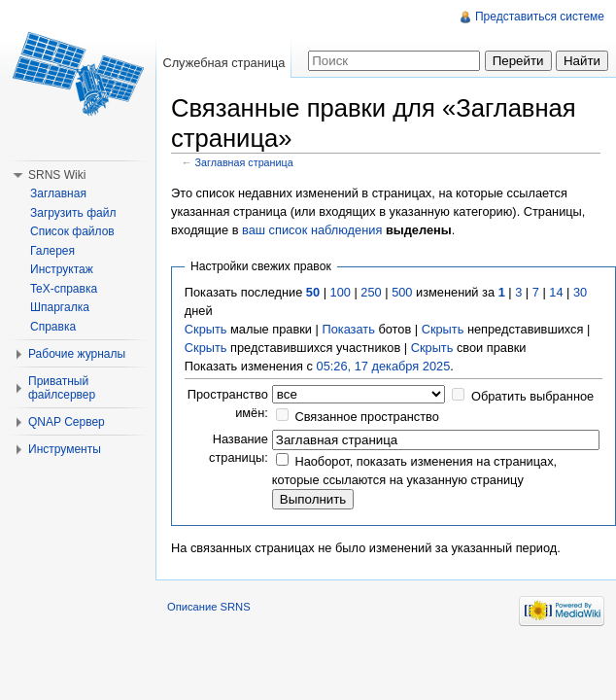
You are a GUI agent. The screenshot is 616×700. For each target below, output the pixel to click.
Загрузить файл (73, 213)
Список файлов (72, 231)
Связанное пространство (367, 417)
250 (371, 292)
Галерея (52, 251)
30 (580, 292)
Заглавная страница (244, 162)
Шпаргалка (60, 307)
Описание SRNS (209, 607)
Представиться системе (540, 17)
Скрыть (206, 329)
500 (402, 292)
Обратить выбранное (532, 396)
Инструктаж (62, 269)
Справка (53, 327)
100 (341, 292)
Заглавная (58, 193)
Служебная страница (223, 63)
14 (556, 292)
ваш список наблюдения (312, 230)
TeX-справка (64, 289)
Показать (348, 329)
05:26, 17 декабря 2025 (384, 366)
